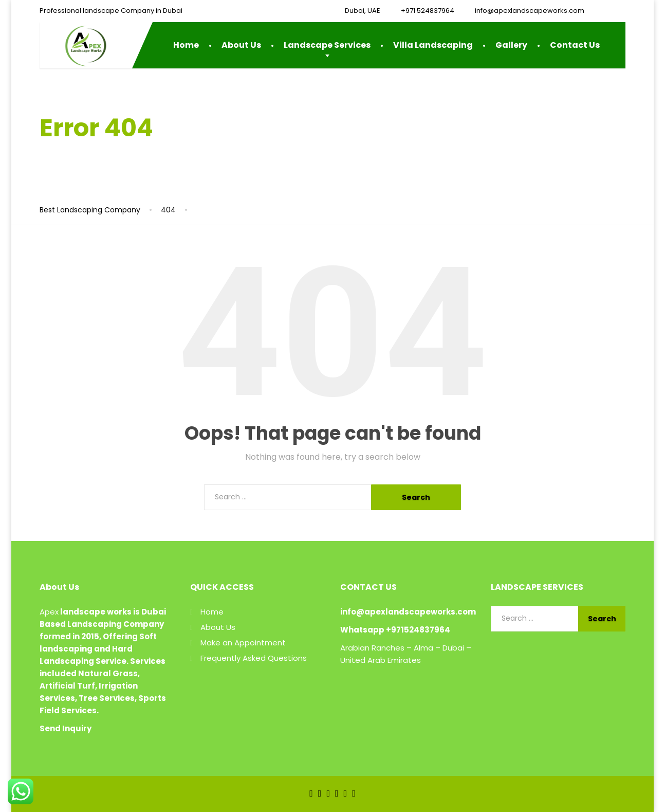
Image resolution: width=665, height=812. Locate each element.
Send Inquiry (66, 728)
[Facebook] (311, 793)
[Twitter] (320, 793)
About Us (241, 45)
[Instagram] (346, 793)
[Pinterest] (354, 793)
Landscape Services (327, 45)
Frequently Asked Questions (254, 658)
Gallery (511, 45)
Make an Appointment (243, 643)
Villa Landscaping (433, 45)
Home (186, 45)
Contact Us (575, 45)
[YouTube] (337, 793)
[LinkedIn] (328, 793)
